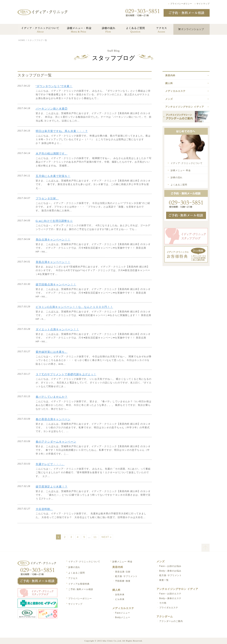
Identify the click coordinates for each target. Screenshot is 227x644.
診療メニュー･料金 (181, 170)
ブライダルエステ (169, 608)
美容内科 (170, 75)
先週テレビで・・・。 (50, 464)
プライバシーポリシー (181, 4)
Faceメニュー (123, 613)
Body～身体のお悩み (170, 571)
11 (95, 537)
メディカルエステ (175, 91)
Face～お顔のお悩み (170, 566)
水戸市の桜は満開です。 (52, 153)
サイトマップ (203, 4)
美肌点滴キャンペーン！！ (53, 262)
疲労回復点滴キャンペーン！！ (56, 284)
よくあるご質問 (179, 185)
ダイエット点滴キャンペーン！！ (57, 329)
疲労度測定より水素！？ (52, 487)
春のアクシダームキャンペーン (56, 442)
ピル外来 (120, 599)
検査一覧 (164, 580)
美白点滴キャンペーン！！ (53, 240)
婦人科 (169, 83)
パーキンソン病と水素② (52, 109)
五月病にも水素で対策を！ (53, 176)
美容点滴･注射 (123, 572)
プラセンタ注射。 (47, 198)
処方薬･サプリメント (126, 576)
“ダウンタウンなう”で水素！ (54, 86)
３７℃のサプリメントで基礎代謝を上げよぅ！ (66, 374)
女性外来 (120, 595)
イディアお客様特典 (79, 584)
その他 (163, 603)
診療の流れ (177, 177)
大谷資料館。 (44, 509)
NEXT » (107, 537)
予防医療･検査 (123, 581)
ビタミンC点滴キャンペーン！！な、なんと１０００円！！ (74, 307)
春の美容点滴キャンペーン (53, 419)
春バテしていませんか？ (52, 397)
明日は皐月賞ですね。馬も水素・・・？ (62, 131)
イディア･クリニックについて (187, 163)
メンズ (169, 99)
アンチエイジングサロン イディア (185, 107)
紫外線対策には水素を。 (52, 352)
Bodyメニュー (123, 617)
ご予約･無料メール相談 (81, 589)
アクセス (73, 578)
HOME (22, 40)
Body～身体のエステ (170, 598)
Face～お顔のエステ (170, 594)
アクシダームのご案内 (171, 621)
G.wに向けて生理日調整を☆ (54, 221)
